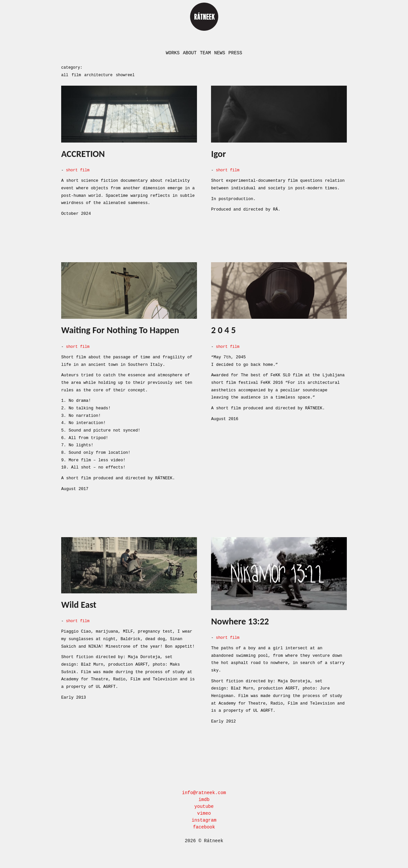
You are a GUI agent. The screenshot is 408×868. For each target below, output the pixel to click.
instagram (204, 818)
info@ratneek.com (204, 790)
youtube (204, 804)
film (76, 74)
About (190, 53)
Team (205, 53)
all (65, 74)
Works (173, 53)
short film (78, 169)
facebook (204, 825)
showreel (125, 74)
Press (235, 53)
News (220, 53)
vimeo (204, 811)
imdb (204, 797)
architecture (98, 74)
